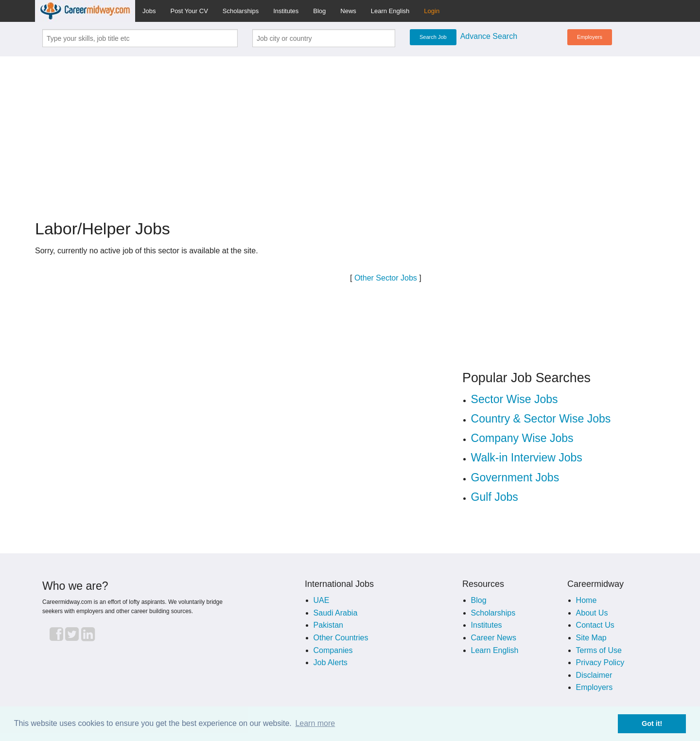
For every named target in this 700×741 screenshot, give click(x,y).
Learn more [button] (315, 723)
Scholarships (241, 11)
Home (586, 600)
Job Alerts (331, 662)
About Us (592, 613)
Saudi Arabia (336, 613)
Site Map (591, 638)
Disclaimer (594, 675)
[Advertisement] (350, 132)
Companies (333, 650)
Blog (319, 11)
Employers (590, 37)
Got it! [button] (652, 723)
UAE (322, 600)
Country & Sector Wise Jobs (541, 419)
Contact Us (595, 625)
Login (432, 11)
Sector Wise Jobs (515, 399)
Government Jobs (515, 477)
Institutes (286, 11)
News (348, 11)
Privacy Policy (600, 662)
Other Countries (341, 638)
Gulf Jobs (495, 497)
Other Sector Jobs (386, 278)
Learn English (390, 11)
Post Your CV (189, 11)
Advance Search (489, 36)
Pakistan (328, 625)
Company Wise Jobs (522, 438)
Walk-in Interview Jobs (527, 458)
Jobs (149, 11)
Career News (494, 638)
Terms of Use (599, 650)
